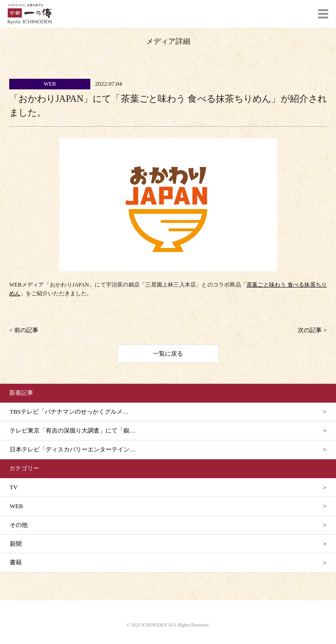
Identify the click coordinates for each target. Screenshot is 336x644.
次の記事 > (312, 330)
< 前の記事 (24, 330)
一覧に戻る (168, 354)
